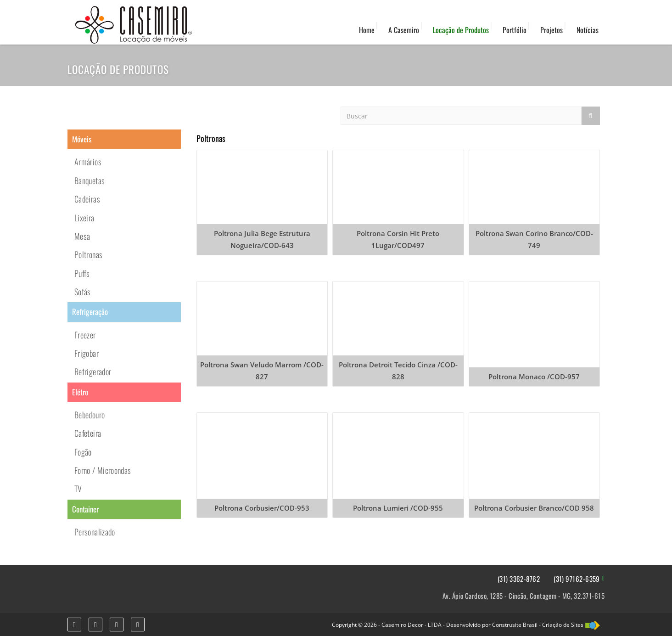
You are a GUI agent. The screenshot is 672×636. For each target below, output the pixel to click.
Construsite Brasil (515, 625)
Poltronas (88, 254)
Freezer (85, 335)
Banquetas (90, 180)
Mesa (82, 236)
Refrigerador (93, 371)
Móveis (82, 139)
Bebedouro (90, 415)
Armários (88, 162)
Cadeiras (87, 199)
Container (85, 509)
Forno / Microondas (103, 470)
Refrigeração (90, 312)
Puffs (82, 273)
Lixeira (84, 218)
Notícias (588, 30)
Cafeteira (88, 433)
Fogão (83, 452)
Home (367, 30)
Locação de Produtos (461, 30)
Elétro (80, 392)
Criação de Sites (563, 625)
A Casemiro (404, 30)
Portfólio (515, 30)
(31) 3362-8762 (519, 579)
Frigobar (87, 353)
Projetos (552, 30)
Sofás (83, 292)
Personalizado (95, 532)
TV (78, 489)
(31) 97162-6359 (577, 579)
